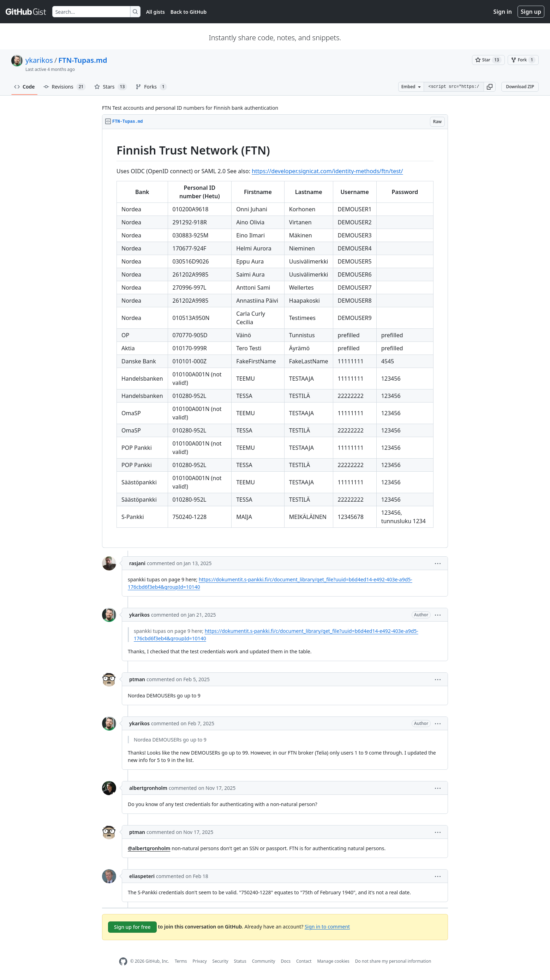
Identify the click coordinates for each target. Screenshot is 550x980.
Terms (181, 961)
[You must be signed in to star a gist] (488, 60)
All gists (156, 12)
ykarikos (39, 60)
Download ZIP (520, 87)
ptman (137, 679)
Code (25, 87)
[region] (275, 338)
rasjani (137, 563)
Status (240, 961)
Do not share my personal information (393, 961)
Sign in (503, 12)
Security (220, 961)
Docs (286, 961)
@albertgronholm (149, 848)
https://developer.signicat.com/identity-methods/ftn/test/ (327, 171)
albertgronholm (148, 788)
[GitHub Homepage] (123, 961)
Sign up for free (132, 927)
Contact (304, 961)
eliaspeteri (142, 876)
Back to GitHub (189, 12)
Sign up (531, 12)
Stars (111, 87)
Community (264, 961)
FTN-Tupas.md (83, 60)
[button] (490, 87)
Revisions (65, 87)
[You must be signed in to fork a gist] (523, 60)
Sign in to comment (327, 926)
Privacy (200, 961)
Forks (151, 87)
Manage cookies (333, 961)
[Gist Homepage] (26, 12)
